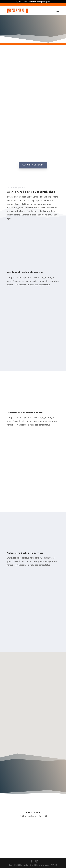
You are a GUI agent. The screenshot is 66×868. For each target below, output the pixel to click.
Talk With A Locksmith (33, 165)
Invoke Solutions (27, 865)
